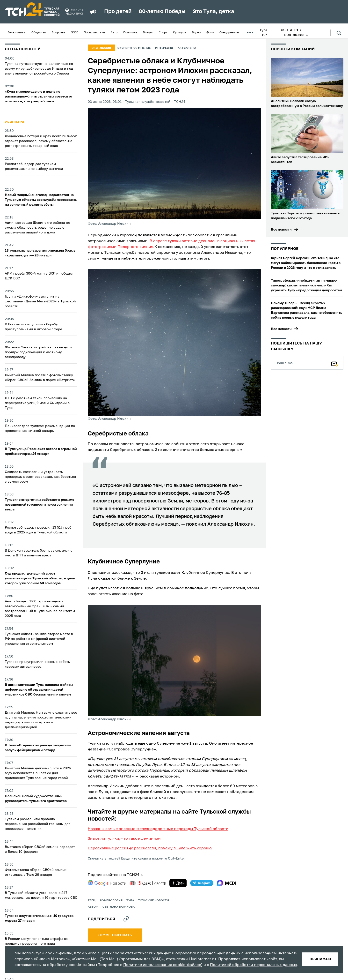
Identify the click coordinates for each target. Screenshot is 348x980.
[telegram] (202, 883)
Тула (130, 901)
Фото (210, 33)
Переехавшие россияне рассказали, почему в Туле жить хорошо (150, 848)
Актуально (187, 48)
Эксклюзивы (17, 33)
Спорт (163, 33)
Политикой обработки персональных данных (254, 965)
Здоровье (58, 33)
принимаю (320, 959)
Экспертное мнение (134, 48)
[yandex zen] (178, 883)
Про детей (118, 12)
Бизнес (148, 33)
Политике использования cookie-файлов (162, 965)
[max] (227, 883)
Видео (196, 33)
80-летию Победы (162, 12)
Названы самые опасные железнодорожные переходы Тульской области (158, 829)
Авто (114, 33)
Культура (180, 33)
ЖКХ (74, 33)
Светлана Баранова (119, 907)
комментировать (115, 935)
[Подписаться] (334, 363)
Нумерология (111, 901)
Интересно (164, 48)
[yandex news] (148, 883)
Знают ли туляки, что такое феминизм (124, 839)
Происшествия (94, 33)
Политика (130, 33)
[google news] (107, 883)
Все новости (281, 230)
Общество (39, 33)
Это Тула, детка (213, 12)
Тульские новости (153, 901)
